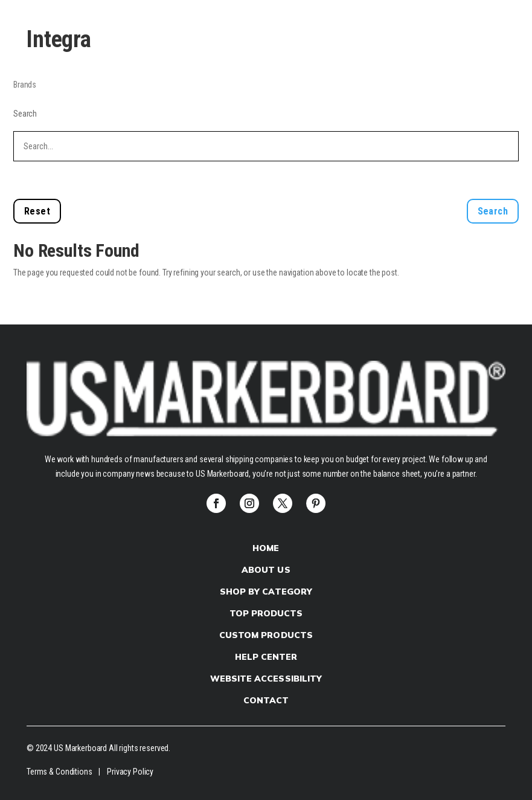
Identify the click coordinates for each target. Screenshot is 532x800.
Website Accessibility (266, 679)
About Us (266, 570)
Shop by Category (266, 592)
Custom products (266, 635)
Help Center (266, 657)
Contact (266, 700)
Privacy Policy (130, 772)
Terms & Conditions (59, 772)
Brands (25, 85)
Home (266, 548)
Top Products (266, 613)
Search (25, 114)
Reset (37, 211)
